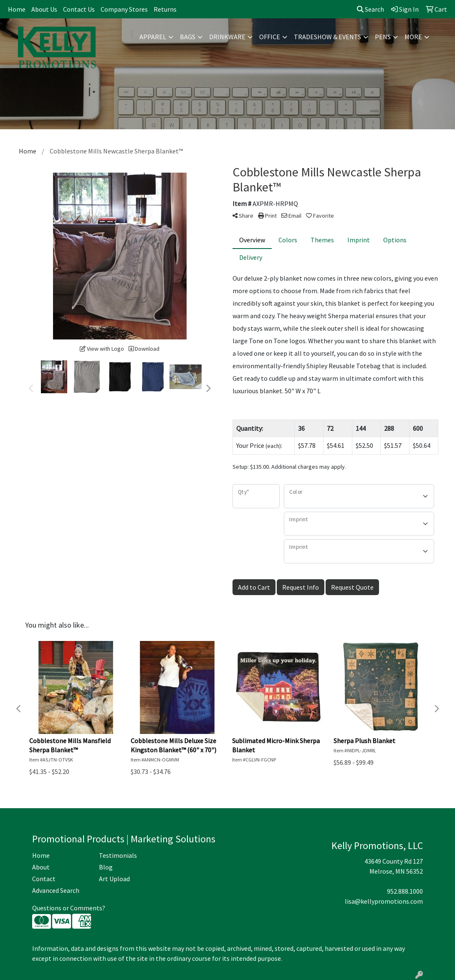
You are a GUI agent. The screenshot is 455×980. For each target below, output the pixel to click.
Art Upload (114, 879)
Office (270, 37)
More (413, 37)
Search (370, 9)
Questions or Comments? (69, 908)
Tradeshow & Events (327, 37)
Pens (383, 37)
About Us (44, 9)
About (41, 867)
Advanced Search (56, 890)
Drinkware (227, 37)
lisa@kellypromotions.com (384, 901)
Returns (165, 9)
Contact (44, 879)
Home (17, 9)
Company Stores (124, 9)
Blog (106, 867)
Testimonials (118, 855)
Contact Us (79, 9)
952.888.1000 (405, 891)
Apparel (153, 37)
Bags (188, 37)
